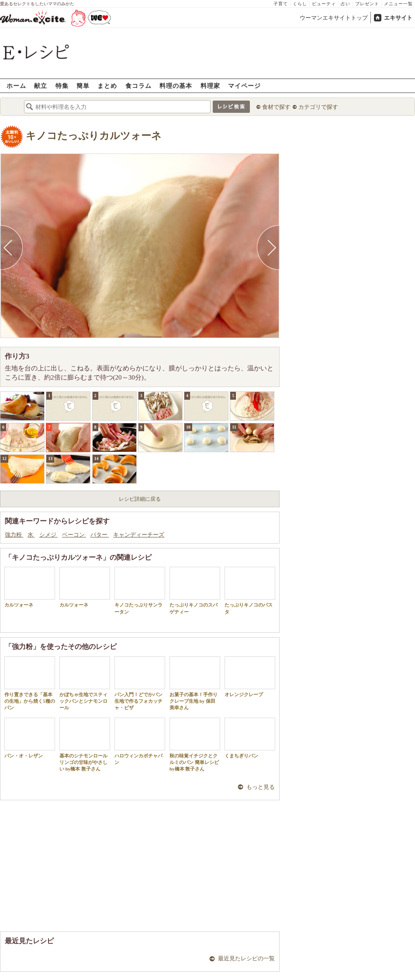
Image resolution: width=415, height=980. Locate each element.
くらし (300, 4)
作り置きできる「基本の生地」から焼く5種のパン (30, 684)
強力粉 (14, 535)
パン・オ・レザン (30, 738)
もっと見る (261, 787)
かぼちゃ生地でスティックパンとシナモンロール (85, 684)
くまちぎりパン (250, 738)
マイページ (244, 85)
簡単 (83, 85)
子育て (281, 4)
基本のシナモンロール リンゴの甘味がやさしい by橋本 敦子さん (85, 745)
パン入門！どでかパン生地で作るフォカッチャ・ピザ (140, 684)
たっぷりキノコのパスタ (250, 590)
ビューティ (324, 4)
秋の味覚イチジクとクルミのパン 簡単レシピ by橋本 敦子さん (195, 745)
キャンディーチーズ (139, 535)
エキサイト (398, 18)
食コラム (138, 85)
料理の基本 (176, 85)
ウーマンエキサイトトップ (334, 18)
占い (346, 4)
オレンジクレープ (250, 677)
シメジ (48, 535)
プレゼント (367, 4)
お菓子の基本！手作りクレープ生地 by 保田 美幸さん (195, 684)
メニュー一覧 (398, 4)
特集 (62, 85)
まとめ (107, 85)
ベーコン (74, 535)
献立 (41, 85)
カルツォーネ (30, 587)
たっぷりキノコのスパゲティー (195, 590)
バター (100, 535)
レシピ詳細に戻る (140, 499)
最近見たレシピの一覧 (246, 958)
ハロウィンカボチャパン (140, 741)
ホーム (16, 85)
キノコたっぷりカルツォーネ (94, 136)
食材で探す (276, 107)
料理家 (210, 85)
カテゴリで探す (318, 107)
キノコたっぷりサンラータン (140, 590)
